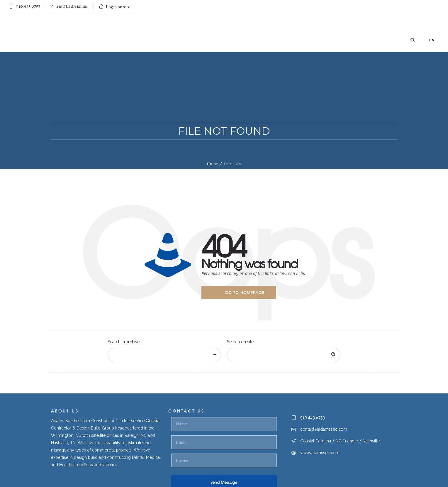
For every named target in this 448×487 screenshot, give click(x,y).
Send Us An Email (68, 6)
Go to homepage (245, 292)
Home (212, 164)
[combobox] (164, 355)
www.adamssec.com (320, 453)
